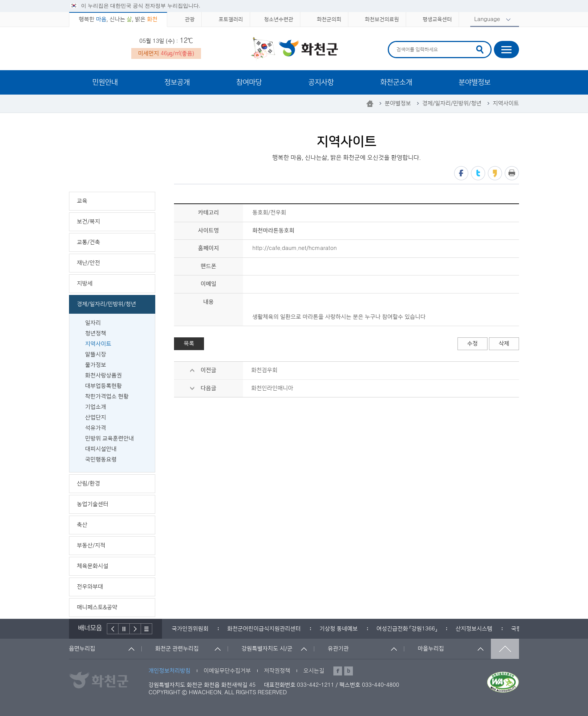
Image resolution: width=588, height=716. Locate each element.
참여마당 (249, 82)
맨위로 (505, 649)
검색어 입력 (395, 42)
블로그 (349, 671)
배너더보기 (147, 629)
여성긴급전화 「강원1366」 (407, 629)
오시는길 (314, 671)
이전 (113, 629)
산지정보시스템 (474, 629)
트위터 (478, 173)
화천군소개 (396, 82)
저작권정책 (277, 671)
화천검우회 (264, 370)
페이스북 (461, 173)
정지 (124, 629)
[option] (190, 629)
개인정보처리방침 (169, 671)
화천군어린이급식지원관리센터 (264, 629)
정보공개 (177, 82)
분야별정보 (475, 82)
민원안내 (105, 82)
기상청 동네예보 (339, 629)
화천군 (294, 49)
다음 (135, 629)
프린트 (512, 173)
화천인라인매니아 (272, 388)
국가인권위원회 (190, 629)
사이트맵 (506, 50)
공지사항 (321, 82)
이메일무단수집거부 (227, 671)
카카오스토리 (495, 173)
